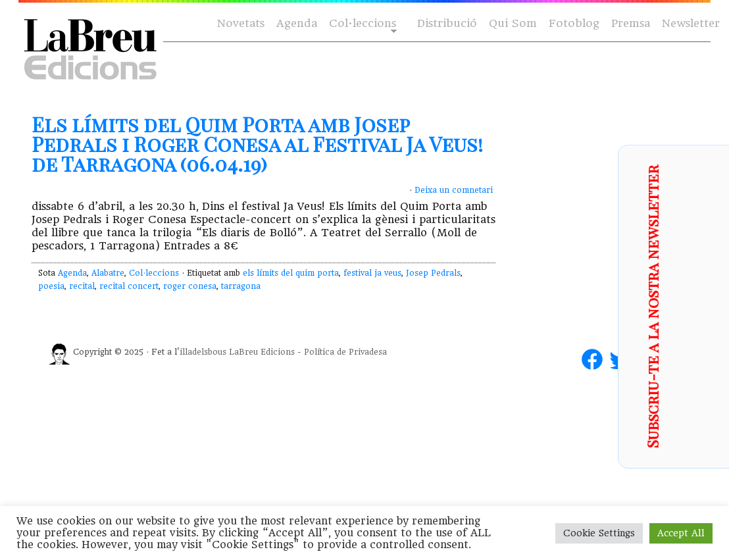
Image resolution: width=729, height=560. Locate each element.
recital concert (129, 286)
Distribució (447, 23)
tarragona (241, 286)
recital (82, 286)
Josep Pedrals (433, 273)
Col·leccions (362, 24)
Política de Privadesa (345, 352)
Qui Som (513, 23)
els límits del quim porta (291, 273)
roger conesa (190, 286)
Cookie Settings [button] (599, 533)
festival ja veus (372, 273)
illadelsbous (203, 352)
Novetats (241, 23)
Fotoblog (574, 23)
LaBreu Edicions (262, 352)
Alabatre (108, 273)
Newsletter (691, 23)
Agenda (297, 23)
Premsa (631, 23)
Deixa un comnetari (454, 190)
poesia (51, 286)
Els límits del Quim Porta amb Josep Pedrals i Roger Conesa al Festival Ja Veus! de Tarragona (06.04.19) (257, 144)
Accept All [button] (681, 533)
